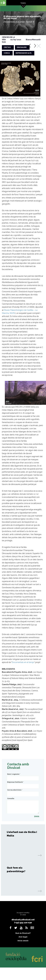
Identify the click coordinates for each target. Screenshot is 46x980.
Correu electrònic (15, 790)
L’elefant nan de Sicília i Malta (22, 834)
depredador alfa (23, 53)
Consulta (11, 798)
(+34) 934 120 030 (23, 923)
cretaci (7, 47)
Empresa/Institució (15, 782)
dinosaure (22, 47)
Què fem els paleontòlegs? (16, 869)
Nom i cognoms (14, 774)
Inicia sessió (23, 941)
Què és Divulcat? (23, 933)
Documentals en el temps (23, 662)
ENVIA (37, 816)
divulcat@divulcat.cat (23, 920)
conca (7, 53)
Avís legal (23, 937)
